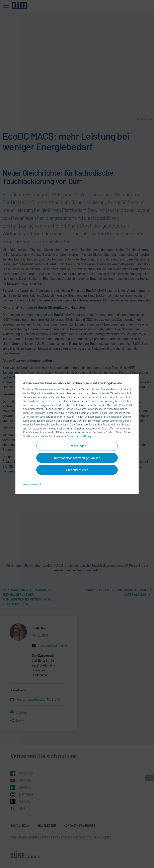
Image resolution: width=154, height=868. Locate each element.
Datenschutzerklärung (79, 436)
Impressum (33, 484)
